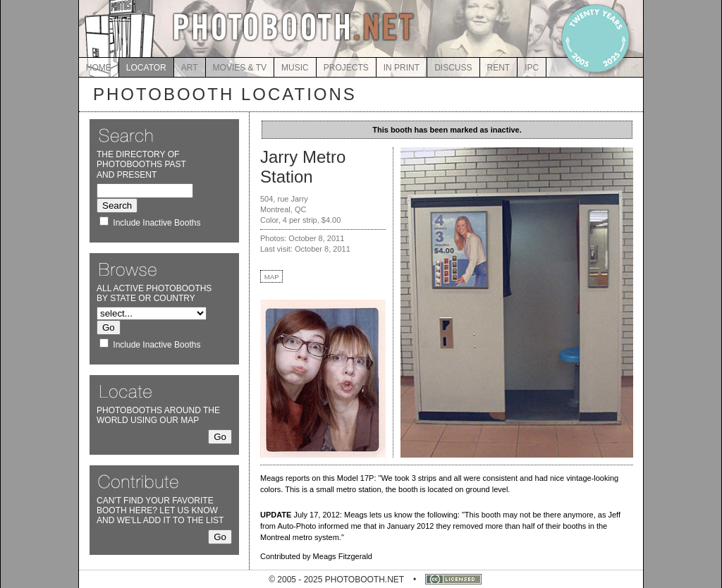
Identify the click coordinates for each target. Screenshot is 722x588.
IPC (532, 68)
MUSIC (295, 68)
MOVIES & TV (240, 68)
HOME (99, 68)
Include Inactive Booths (157, 223)
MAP (272, 277)
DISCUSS (453, 68)
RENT (499, 68)
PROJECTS (346, 68)
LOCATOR (146, 68)
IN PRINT (402, 68)
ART (190, 68)
